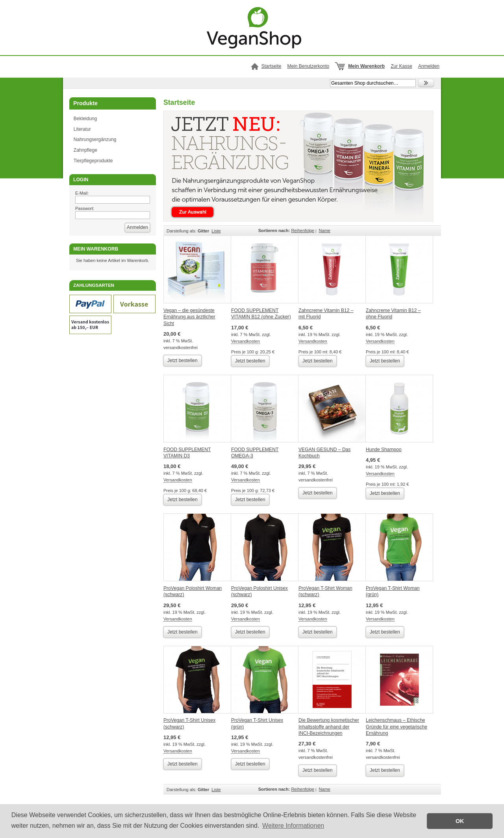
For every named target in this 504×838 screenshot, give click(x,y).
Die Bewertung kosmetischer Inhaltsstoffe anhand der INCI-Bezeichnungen (329, 727)
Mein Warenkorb (366, 66)
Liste (216, 231)
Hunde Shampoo (384, 450)
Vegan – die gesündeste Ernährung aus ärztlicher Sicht (189, 317)
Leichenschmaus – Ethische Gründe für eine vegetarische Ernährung (397, 727)
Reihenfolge (303, 230)
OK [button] (460, 821)
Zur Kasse (401, 66)
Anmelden (429, 66)
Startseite (271, 66)
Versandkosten (246, 341)
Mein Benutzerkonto (308, 66)
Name (325, 230)
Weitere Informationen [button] (293, 826)
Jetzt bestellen (183, 360)
